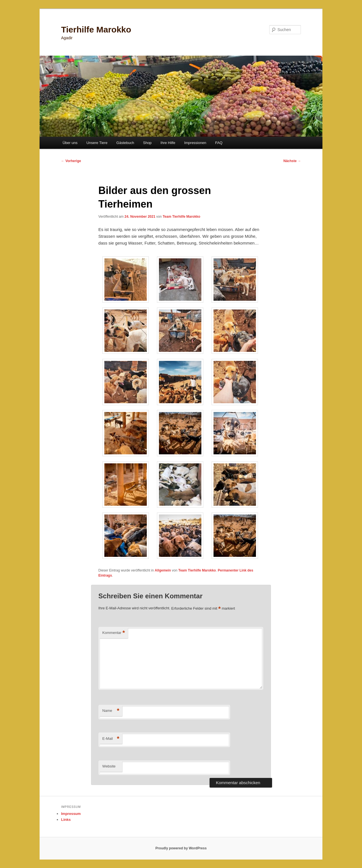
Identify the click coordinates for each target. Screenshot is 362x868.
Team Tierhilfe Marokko (181, 217)
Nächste (292, 161)
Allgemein (163, 570)
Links (66, 820)
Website (109, 766)
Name (111, 711)
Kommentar (114, 633)
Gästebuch (125, 143)
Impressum (71, 814)
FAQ (219, 143)
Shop (147, 143)
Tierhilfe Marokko (96, 30)
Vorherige (71, 161)
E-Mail (111, 739)
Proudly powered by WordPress (181, 848)
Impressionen (195, 143)
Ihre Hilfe (168, 143)
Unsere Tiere (97, 143)
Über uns (70, 143)
